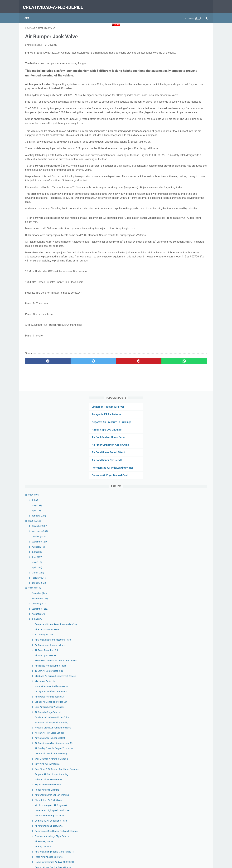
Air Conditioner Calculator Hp (183, 772)
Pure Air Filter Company (180, 730)
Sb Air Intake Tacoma (179, 709)
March (171, 202)
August (172, 176)
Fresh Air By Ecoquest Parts (182, 504)
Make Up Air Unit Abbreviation (183, 684)
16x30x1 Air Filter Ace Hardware (184, 554)
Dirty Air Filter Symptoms (181, 404)
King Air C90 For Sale (179, 735)
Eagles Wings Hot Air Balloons (183, 589)
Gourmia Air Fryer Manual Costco (180, 105)
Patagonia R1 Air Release (176, 44)
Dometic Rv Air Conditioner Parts (184, 464)
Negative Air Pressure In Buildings (181, 51)
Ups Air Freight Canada (180, 644)
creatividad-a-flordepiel (55, 4)
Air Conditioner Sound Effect (177, 82)
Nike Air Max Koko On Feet (181, 608)
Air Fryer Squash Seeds (180, 663)
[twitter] (71, 411)
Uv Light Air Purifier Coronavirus (184, 331)
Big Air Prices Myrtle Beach (181, 428)
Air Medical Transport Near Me (183, 668)
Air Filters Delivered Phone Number (185, 699)
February (172, 207)
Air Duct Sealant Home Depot (178, 67)
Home (28, 13)
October (172, 166)
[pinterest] (101, 411)
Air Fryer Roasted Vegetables (183, 751)
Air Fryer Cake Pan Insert (181, 704)
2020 (168, 150)
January (172, 145)
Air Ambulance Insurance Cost (183, 378)
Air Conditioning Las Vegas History (186, 756)
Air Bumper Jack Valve (179, 678)
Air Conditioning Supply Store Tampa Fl (188, 499)
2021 (167, 124)
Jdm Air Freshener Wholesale (183, 347)
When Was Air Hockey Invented (184, 791)
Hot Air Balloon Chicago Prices (183, 570)
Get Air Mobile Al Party (179, 658)
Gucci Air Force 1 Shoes (180, 801)
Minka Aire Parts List (179, 321)
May (170, 135)
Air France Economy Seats (181, 720)
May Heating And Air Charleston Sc (186, 533)
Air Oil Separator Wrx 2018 (181, 694)
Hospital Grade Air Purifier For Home (186, 368)
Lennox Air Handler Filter (180, 544)
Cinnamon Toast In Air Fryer (177, 36)
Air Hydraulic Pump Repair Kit (183, 337)
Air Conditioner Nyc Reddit (176, 89)
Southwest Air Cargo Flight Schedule (186, 483)
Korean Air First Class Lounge (183, 373)
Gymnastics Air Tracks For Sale (184, 559)
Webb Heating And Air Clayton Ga (185, 449)
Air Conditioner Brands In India (183, 278)
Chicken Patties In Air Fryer (182, 639)
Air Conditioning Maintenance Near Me (187, 383)
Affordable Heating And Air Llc (183, 459)
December (173, 155)
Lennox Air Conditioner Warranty (184, 393)
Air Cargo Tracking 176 (180, 689)
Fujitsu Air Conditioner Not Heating (186, 785)
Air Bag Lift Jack (176, 494)
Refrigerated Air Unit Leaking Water (182, 97)
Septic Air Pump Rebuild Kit (182, 766)
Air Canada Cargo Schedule (182, 352)
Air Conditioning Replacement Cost (186, 673)
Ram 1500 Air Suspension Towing (185, 362)
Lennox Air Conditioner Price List (184, 342)
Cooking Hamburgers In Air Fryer (184, 575)
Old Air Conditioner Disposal (182, 613)
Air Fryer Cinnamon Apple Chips (179, 74)
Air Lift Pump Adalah (179, 539)
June (170, 186)
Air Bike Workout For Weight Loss (185, 523)
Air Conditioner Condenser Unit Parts (186, 273)
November (173, 161)
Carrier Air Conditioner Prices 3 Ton (186, 357)
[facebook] (40, 411)
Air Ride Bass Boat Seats (180, 262)
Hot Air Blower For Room (181, 634)
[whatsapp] (132, 411)
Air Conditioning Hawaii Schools (184, 602)
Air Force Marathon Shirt (180, 283)
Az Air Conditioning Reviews (182, 469)
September (173, 171)
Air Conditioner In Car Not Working (185, 438)
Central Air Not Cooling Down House (186, 518)
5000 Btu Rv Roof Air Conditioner (185, 623)
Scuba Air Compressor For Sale (184, 761)
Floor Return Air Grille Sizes (182, 444)
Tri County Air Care (177, 267)
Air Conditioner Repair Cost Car (184, 796)
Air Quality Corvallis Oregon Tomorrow (187, 388)
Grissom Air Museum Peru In (182, 423)
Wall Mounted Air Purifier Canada (185, 399)
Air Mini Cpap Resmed (179, 288)
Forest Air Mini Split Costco (182, 746)
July (169, 130)
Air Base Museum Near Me (181, 618)
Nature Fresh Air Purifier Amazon (185, 326)
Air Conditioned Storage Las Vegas (186, 564)
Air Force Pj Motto (177, 488)
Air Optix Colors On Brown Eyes (184, 725)
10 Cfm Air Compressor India (183, 307)
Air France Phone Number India (184, 302)
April (170, 140)
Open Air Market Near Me (181, 741)
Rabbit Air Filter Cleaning (180, 433)
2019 (168, 217)
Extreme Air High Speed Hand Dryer (186, 454)
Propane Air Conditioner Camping (185, 418)
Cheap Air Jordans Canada (182, 715)
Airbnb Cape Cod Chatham (176, 59)
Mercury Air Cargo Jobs (180, 628)
